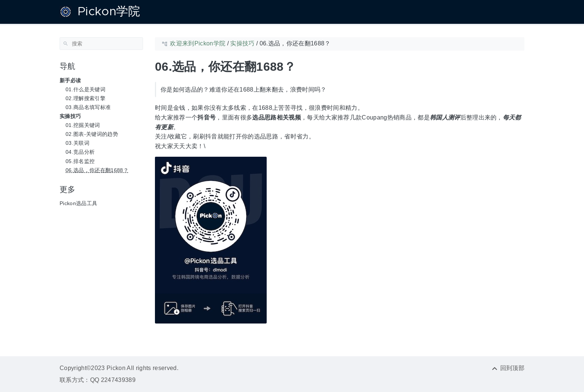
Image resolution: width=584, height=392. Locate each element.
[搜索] (101, 44)
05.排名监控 (80, 161)
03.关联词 (77, 143)
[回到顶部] (508, 368)
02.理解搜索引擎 (85, 98)
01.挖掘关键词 (83, 125)
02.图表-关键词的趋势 (92, 134)
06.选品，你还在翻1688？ (97, 170)
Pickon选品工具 (78, 203)
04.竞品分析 (80, 152)
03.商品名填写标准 (88, 107)
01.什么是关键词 (85, 89)
